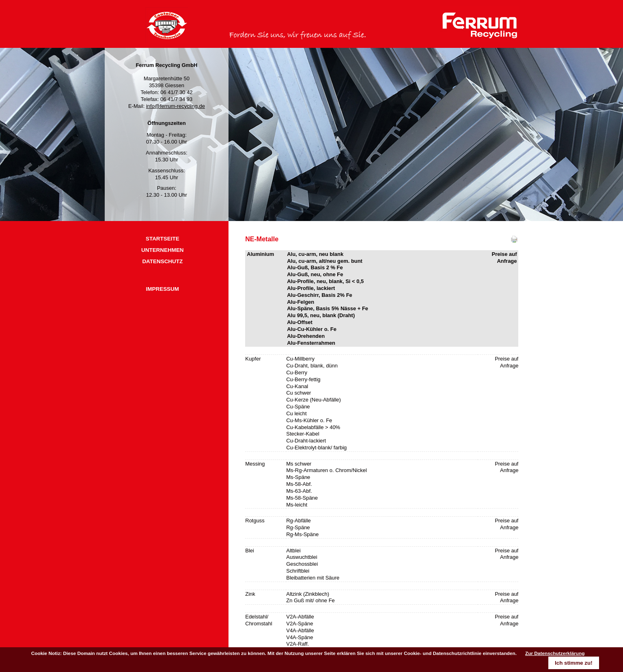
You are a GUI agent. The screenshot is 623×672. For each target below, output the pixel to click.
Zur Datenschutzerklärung (555, 653)
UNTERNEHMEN (163, 250)
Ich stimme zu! (574, 663)
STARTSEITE (163, 239)
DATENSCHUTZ (162, 261)
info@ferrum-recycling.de (176, 106)
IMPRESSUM (163, 289)
